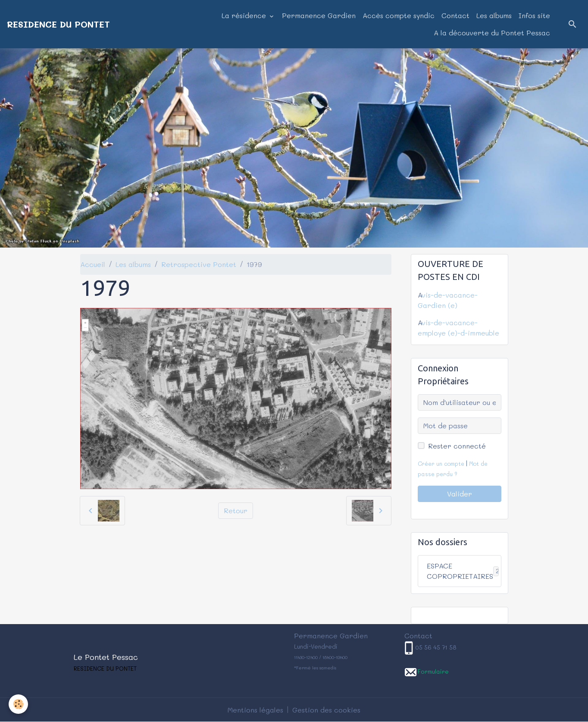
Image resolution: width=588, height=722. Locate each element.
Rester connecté (457, 446)
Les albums (494, 15)
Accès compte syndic (399, 15)
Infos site (534, 15)
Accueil (93, 264)
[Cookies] (18, 704)
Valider (460, 494)
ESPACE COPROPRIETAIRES (464, 571)
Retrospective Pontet (199, 264)
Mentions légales (255, 710)
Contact (455, 15)
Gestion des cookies (326, 710)
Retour (236, 510)
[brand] (58, 24)
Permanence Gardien (319, 15)
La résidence (245, 15)
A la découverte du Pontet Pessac (492, 33)
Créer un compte (441, 464)
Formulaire (433, 671)
